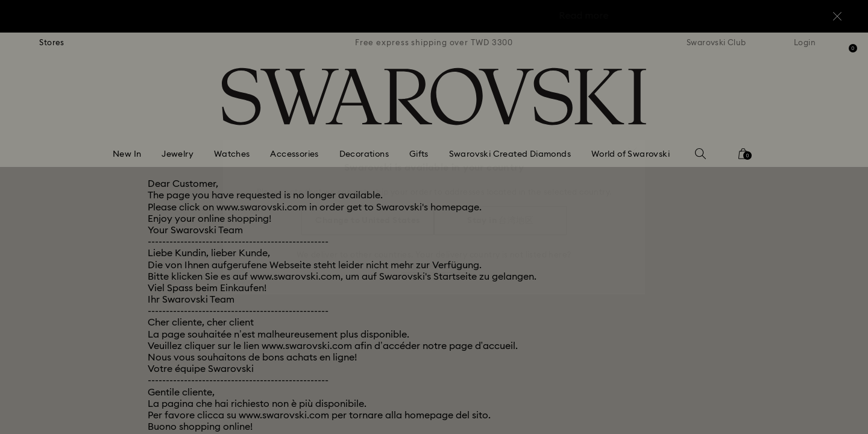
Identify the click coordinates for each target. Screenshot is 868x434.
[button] (632, 146)
